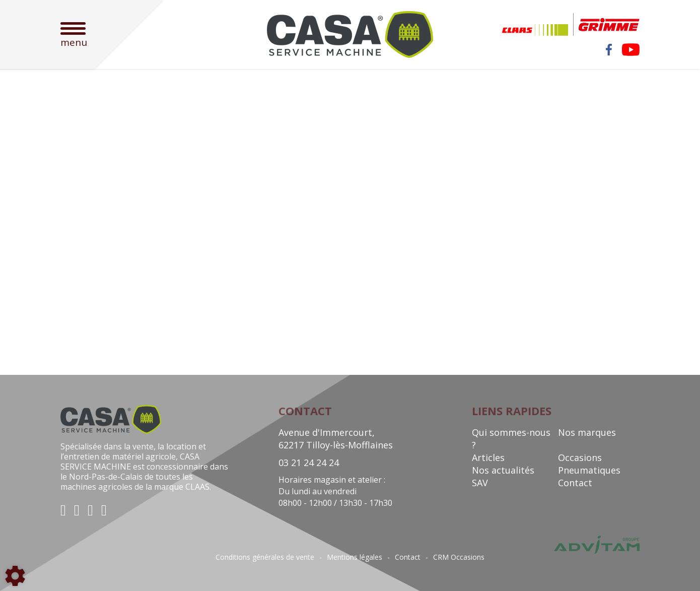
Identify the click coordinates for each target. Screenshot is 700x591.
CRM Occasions (459, 557)
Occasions (580, 457)
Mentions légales (355, 557)
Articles (488, 457)
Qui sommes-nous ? (511, 439)
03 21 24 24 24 (309, 463)
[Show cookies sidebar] (15, 576)
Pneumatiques (589, 470)
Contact (575, 483)
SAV (480, 483)
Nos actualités (503, 470)
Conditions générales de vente (265, 557)
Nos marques (587, 432)
